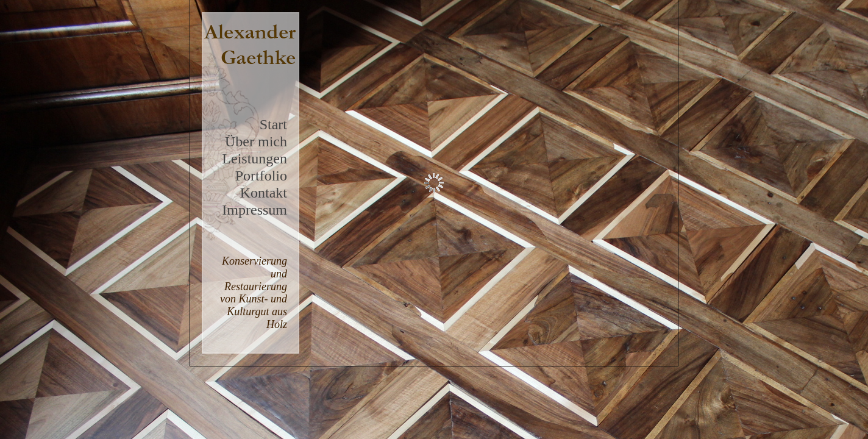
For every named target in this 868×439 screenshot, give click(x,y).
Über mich (256, 141)
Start (273, 124)
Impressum (254, 210)
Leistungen (254, 159)
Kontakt (264, 193)
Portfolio (261, 176)
